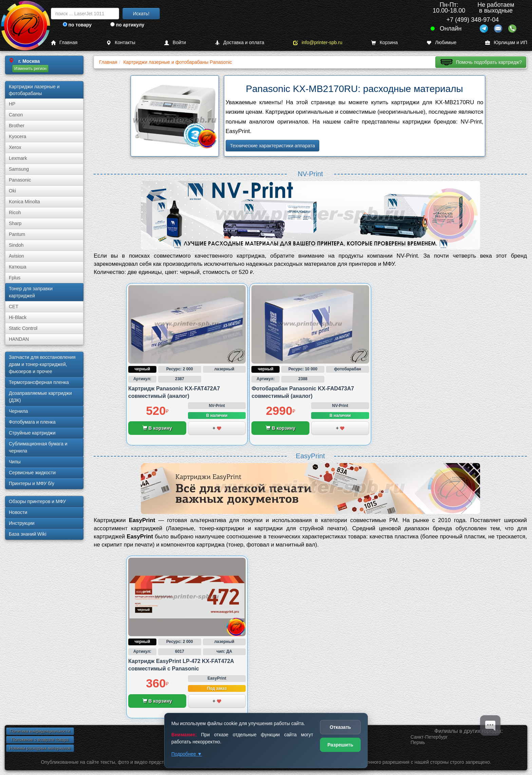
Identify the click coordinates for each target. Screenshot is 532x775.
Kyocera (17, 136)
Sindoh (16, 245)
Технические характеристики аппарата (273, 146)
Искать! (141, 14)
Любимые (441, 43)
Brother (17, 126)
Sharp (15, 223)
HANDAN (19, 339)
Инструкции (22, 523)
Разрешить (340, 745)
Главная (64, 43)
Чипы (15, 462)
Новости (18, 512)
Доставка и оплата (240, 43)
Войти (175, 43)
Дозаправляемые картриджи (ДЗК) (40, 397)
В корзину (157, 428)
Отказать (340, 727)
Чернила (18, 411)
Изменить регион (30, 69)
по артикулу (127, 25)
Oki (12, 191)
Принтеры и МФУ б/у (32, 483)
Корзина (384, 43)
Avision (16, 256)
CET (14, 307)
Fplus (15, 278)
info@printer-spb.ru (318, 43)
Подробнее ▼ (187, 754)
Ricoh (15, 213)
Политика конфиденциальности (40, 731)
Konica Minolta (24, 202)
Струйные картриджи (32, 433)
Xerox (15, 147)
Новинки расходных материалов (40, 748)
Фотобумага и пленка (32, 422)
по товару (77, 25)
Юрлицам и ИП (506, 43)
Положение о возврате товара (40, 740)
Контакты (121, 43)
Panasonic (20, 180)
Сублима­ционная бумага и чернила (38, 447)
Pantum (17, 234)
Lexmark (18, 158)
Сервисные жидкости (32, 473)
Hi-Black (18, 317)
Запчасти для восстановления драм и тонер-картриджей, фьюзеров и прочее (42, 364)
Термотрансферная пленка (39, 382)
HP (12, 104)
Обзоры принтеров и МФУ (37, 501)
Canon (16, 115)
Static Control (23, 328)
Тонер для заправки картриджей (31, 292)
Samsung (19, 169)
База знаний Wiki (28, 534)
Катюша (18, 267)
